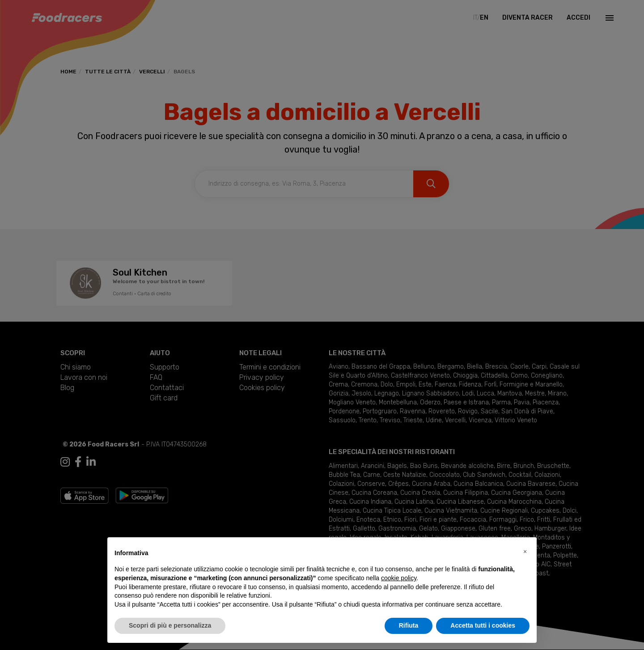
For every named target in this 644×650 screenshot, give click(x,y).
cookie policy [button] (399, 578)
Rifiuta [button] (409, 625)
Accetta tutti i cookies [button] (483, 625)
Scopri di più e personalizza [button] (170, 625)
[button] (525, 552)
